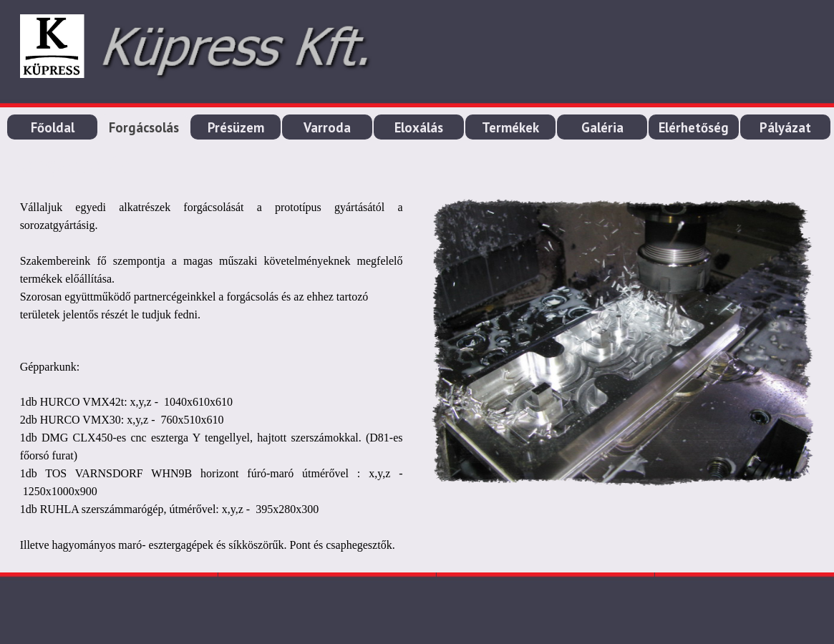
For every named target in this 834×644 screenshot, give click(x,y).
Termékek (510, 127)
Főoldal (53, 127)
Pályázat (785, 127)
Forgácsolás (144, 127)
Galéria (602, 127)
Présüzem (236, 127)
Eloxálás (419, 127)
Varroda (327, 127)
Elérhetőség (694, 127)
